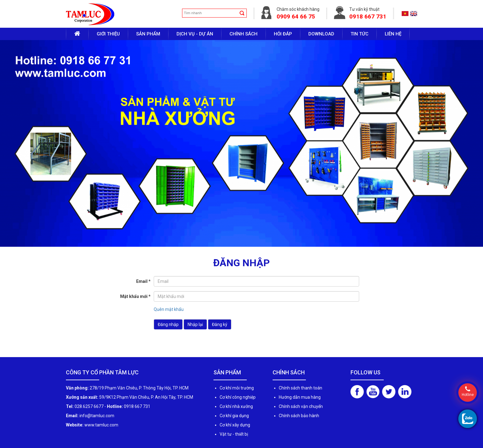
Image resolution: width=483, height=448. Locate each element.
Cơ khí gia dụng (234, 416)
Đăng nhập (168, 324)
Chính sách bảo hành (299, 416)
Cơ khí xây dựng (235, 425)
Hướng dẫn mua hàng (300, 397)
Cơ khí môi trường (237, 388)
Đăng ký (220, 324)
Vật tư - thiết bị (234, 434)
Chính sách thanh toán (300, 388)
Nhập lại (195, 324)
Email (143, 281)
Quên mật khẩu (169, 309)
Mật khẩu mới (135, 296)
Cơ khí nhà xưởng (236, 406)
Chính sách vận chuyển (301, 406)
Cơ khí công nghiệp (238, 397)
